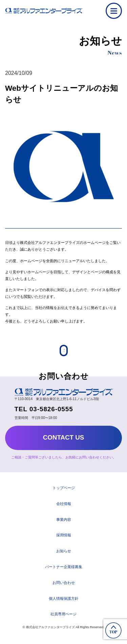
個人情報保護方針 (64, 602)
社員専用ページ (63, 618)
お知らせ (64, 555)
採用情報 (64, 539)
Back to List (63, 352)
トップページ (64, 492)
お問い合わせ (64, 586)
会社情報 (64, 507)
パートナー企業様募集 (64, 571)
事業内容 (64, 523)
